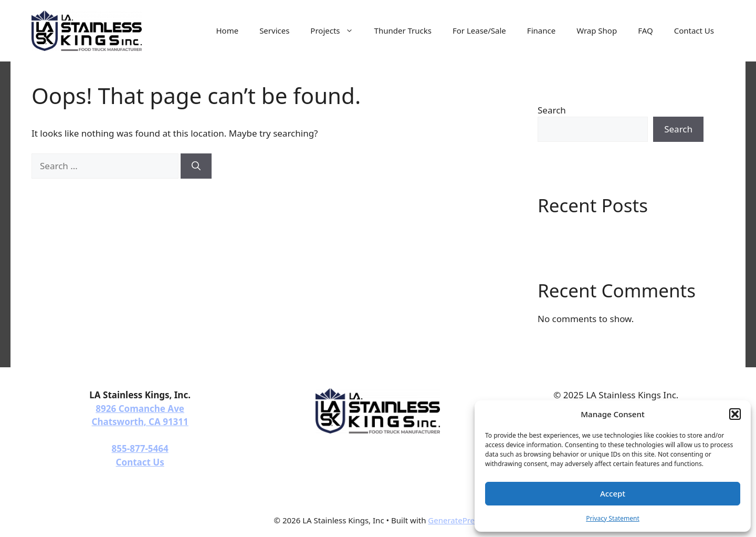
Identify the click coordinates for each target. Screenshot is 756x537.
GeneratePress (455, 520)
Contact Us (694, 30)
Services (274, 30)
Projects (337, 30)
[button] (735, 414)
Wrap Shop (597, 30)
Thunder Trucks (403, 30)
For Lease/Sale (479, 30)
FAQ (645, 30)
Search (552, 110)
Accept (613, 493)
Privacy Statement (613, 518)
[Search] (196, 166)
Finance (541, 30)
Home (227, 30)
